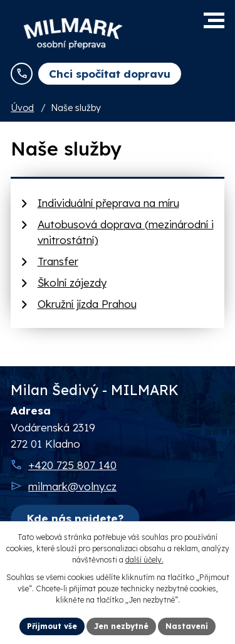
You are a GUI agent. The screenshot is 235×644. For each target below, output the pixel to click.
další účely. (144, 560)
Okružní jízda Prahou (87, 304)
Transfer (58, 261)
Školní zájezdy (72, 282)
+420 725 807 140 (72, 465)
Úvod (22, 108)
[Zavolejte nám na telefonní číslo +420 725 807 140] (22, 74)
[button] (214, 20)
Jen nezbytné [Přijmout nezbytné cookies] (121, 626)
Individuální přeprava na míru (108, 203)
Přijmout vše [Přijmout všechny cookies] (52, 626)
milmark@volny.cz (72, 486)
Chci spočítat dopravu (110, 74)
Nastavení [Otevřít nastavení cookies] (187, 626)
